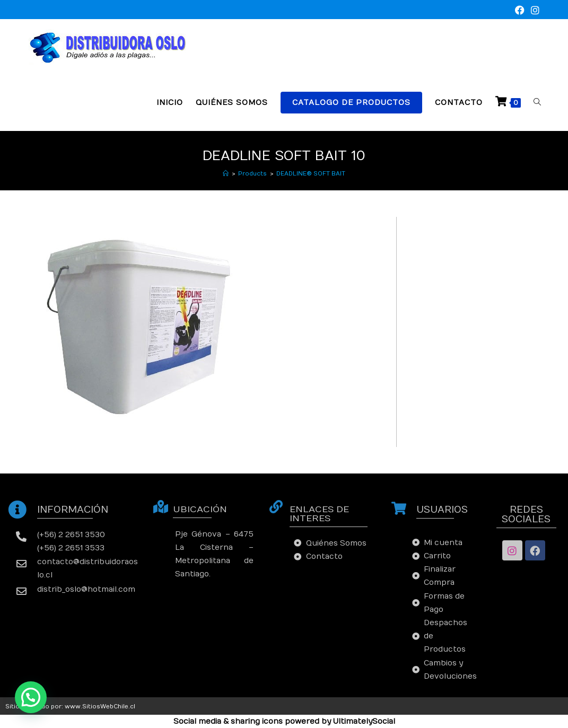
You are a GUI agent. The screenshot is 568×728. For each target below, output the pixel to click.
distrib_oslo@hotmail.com (86, 589)
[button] (31, 697)
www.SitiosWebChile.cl (100, 707)
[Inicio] (226, 174)
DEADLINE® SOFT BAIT (311, 174)
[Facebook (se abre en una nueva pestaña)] (520, 11)
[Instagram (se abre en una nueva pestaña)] (534, 11)
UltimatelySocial (364, 721)
